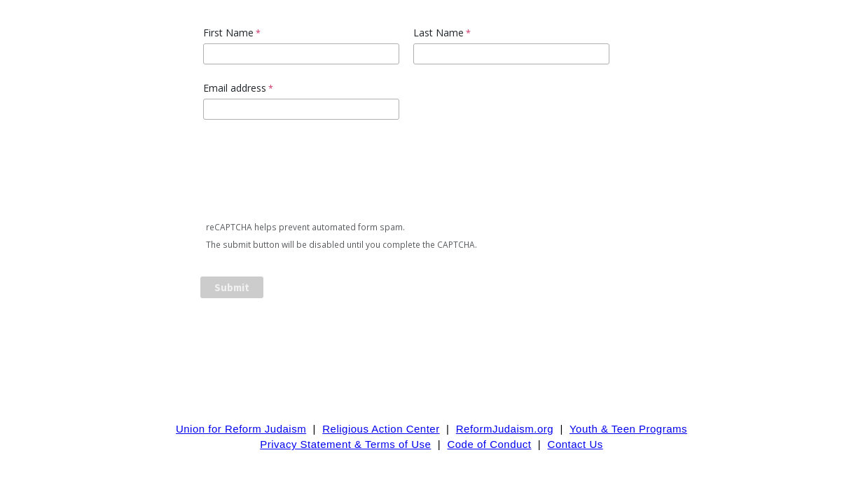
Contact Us (575, 444)
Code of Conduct (489, 444)
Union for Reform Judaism (241, 429)
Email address (235, 88)
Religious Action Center (381, 429)
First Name (228, 33)
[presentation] (308, 173)
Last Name (439, 33)
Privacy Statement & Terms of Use (345, 444)
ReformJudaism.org (505, 429)
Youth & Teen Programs (628, 429)
